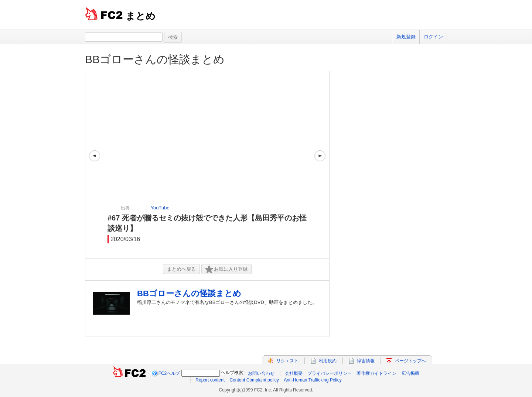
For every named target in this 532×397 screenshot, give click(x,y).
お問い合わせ (261, 373)
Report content (210, 380)
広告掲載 (410, 373)
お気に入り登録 (226, 269)
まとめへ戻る (181, 269)
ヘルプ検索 (232, 373)
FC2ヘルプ (169, 373)
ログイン (433, 37)
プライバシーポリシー (330, 373)
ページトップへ (410, 361)
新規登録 (406, 37)
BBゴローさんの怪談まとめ (155, 59)
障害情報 (366, 361)
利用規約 (328, 361)
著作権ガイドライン (376, 373)
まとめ (141, 16)
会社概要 (294, 373)
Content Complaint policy (254, 380)
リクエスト (287, 361)
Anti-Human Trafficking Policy (313, 380)
